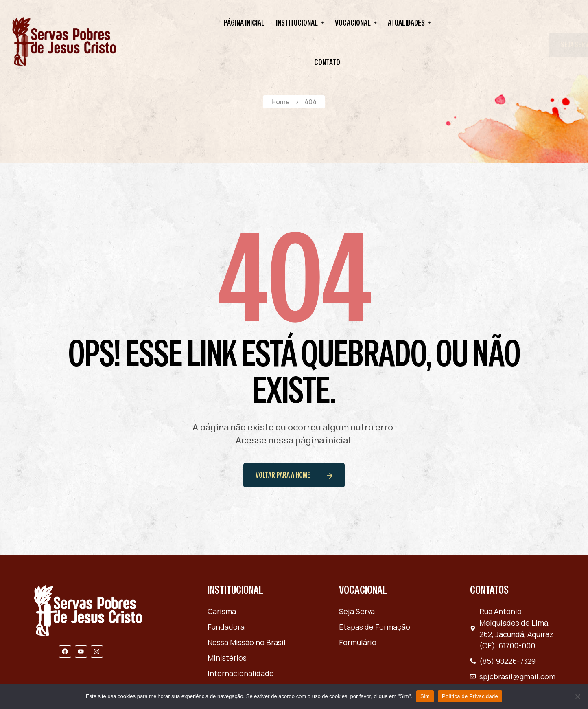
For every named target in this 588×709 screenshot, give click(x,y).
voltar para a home (294, 475)
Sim (425, 696)
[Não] (578, 696)
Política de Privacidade (470, 696)
